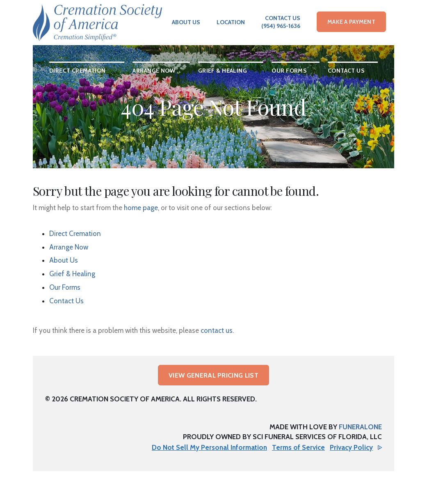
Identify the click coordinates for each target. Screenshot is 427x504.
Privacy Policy (351, 447)
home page (141, 208)
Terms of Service (298, 447)
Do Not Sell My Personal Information (209, 447)
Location (231, 22)
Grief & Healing (72, 274)
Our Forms (65, 287)
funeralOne (360, 427)
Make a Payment (351, 22)
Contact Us (283, 18)
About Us (186, 22)
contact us (217, 330)
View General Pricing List (213, 375)
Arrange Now (69, 247)
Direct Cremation (75, 234)
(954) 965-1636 (281, 26)
